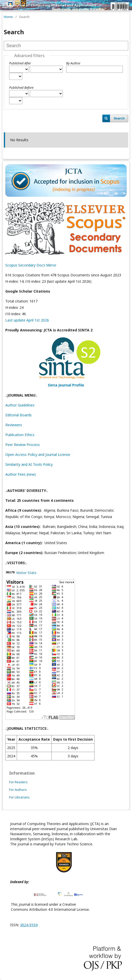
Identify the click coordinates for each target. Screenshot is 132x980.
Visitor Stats (26, 573)
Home (8, 17)
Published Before (21, 87)
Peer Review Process (23, 445)
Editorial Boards (18, 415)
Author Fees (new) (21, 474)
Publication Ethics (20, 435)
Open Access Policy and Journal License (38, 455)
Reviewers (14, 425)
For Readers (18, 782)
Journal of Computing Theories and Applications (54, 5)
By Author (73, 63)
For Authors (18, 790)
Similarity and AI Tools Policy (29, 464)
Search (119, 118)
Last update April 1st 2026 (27, 320)
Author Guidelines (20, 405)
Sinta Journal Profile (66, 385)
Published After (20, 63)
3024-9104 (29, 925)
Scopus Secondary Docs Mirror (31, 265)
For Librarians (19, 797)
